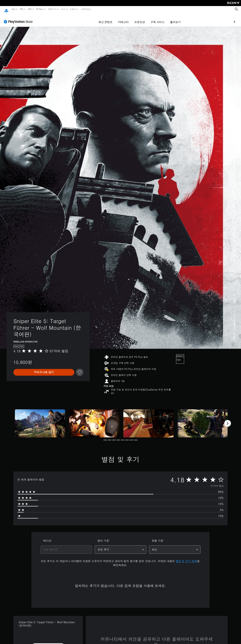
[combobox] (66, 546)
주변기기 (52, 9)
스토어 (73, 9)
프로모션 (120, 19)
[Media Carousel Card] (40, 420)
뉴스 (63, 9)
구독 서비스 (138, 19)
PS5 (22, 9)
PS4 (30, 9)
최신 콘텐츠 (86, 19)
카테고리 (104, 19)
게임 (13, 9)
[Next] (228, 420)
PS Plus (40, 9)
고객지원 (85, 9)
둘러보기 (156, 19)
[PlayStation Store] (19, 18)
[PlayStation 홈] (6, 9)
